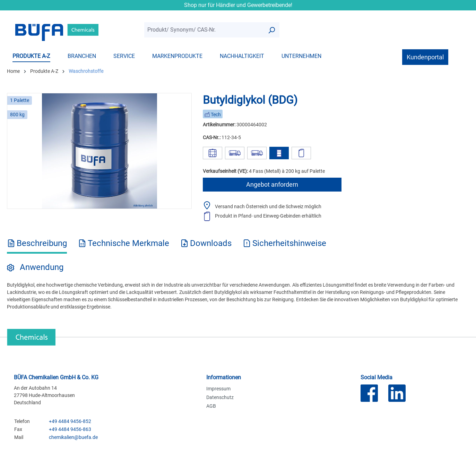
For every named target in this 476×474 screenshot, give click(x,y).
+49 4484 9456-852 (70, 421)
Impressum (218, 389)
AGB (211, 406)
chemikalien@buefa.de (73, 437)
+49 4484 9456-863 (70, 429)
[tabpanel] (238, 286)
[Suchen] (271, 30)
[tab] (37, 246)
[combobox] (204, 30)
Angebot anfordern (272, 184)
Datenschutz (220, 397)
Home (13, 71)
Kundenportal (425, 57)
